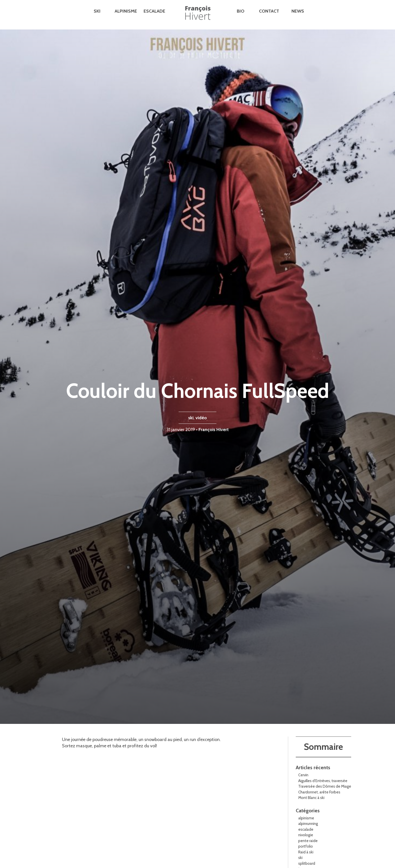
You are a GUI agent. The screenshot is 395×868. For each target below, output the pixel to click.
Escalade (154, 11)
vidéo (201, 418)
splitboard (307, 863)
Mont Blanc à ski (311, 798)
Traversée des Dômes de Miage (325, 786)
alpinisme (306, 818)
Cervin (303, 775)
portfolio (306, 846)
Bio (241, 11)
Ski (97, 11)
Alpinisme (126, 11)
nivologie (306, 835)
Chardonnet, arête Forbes (319, 792)
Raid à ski (306, 852)
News (298, 11)
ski (191, 418)
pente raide (308, 841)
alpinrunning (308, 824)
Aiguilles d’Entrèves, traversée (323, 781)
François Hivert (214, 430)
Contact (269, 11)
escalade (306, 829)
